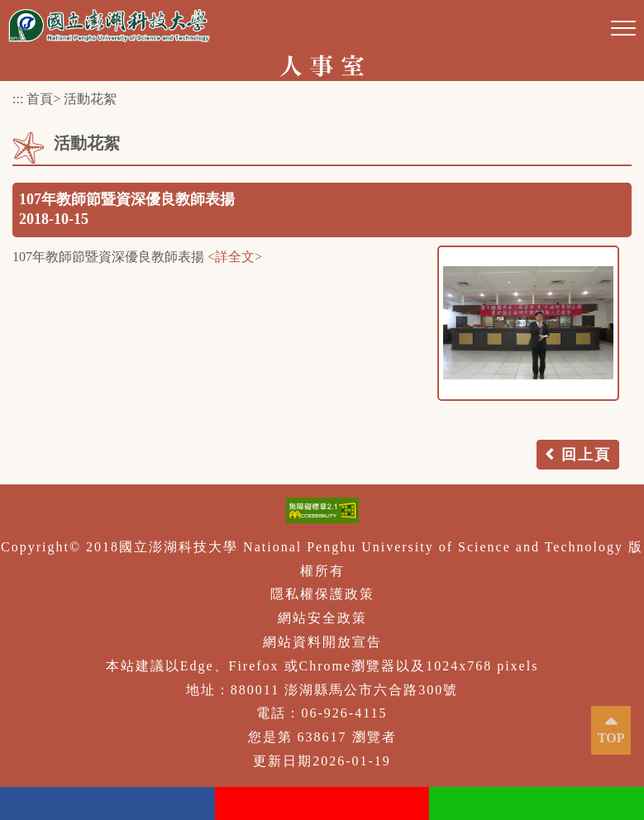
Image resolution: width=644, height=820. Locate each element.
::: (18, 99)
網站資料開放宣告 (322, 642)
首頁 (40, 99)
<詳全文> (235, 257)
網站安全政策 (322, 618)
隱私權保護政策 (322, 594)
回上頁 (586, 455)
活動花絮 (90, 99)
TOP (611, 738)
